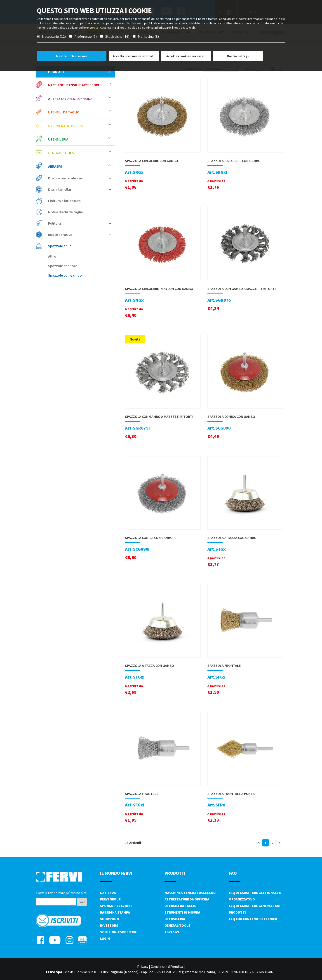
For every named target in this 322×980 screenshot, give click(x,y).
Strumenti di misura (80, 126)
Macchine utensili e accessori (80, 85)
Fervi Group (110, 899)
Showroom (110, 919)
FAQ (233, 873)
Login (105, 939)
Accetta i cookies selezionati (134, 56)
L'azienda (108, 893)
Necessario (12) (54, 36)
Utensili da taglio (80, 112)
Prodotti (80, 72)
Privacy (143, 966)
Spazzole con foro (63, 266)
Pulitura (80, 223)
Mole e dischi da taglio (80, 212)
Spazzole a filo (80, 246)
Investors (109, 925)
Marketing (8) (148, 36)
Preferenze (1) (86, 36)
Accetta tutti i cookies (72, 56)
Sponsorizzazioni (116, 906)
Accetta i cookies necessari (186, 56)
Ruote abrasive (80, 235)
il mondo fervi (116, 873)
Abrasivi (80, 166)
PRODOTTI (175, 873)
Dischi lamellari (80, 189)
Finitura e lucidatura (80, 201)
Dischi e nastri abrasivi (80, 178)
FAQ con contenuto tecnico (253, 919)
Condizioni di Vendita (167, 966)
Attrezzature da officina (80, 98)
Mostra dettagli (238, 56)
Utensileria (80, 139)
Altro (52, 256)
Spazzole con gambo (65, 275)
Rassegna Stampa (115, 912)
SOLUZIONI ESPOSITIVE (119, 932)
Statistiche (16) (117, 36)
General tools (80, 153)
